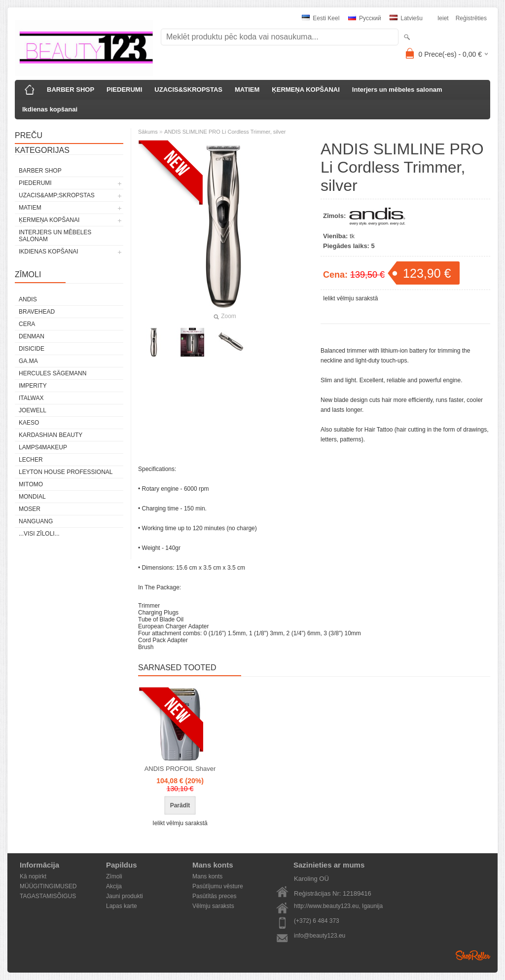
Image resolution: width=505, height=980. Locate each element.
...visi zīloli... (39, 534)
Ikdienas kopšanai (50, 109)
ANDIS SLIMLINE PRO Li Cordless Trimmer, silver (225, 132)
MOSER (30, 509)
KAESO (29, 423)
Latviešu (406, 18)
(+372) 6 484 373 (317, 921)
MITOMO (31, 484)
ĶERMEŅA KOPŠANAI (306, 90)
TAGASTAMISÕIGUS (48, 896)
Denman (32, 336)
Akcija (114, 886)
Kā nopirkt (33, 876)
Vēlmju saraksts (213, 906)
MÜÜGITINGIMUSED (48, 886)
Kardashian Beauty (51, 435)
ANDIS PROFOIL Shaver (180, 769)
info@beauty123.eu (320, 936)
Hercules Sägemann (53, 373)
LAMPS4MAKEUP (43, 447)
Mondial (32, 497)
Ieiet (443, 18)
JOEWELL (33, 410)
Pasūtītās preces (214, 896)
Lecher (31, 460)
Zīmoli (114, 876)
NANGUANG (36, 521)
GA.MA (28, 361)
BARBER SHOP (71, 90)
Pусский (365, 18)
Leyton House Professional (66, 472)
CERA (27, 324)
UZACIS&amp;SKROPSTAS (57, 195)
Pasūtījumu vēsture (218, 886)
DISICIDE (32, 349)
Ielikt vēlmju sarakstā (350, 298)
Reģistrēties (471, 18)
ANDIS (28, 299)
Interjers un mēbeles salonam (397, 90)
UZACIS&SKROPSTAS (188, 90)
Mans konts (207, 876)
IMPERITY (33, 386)
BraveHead (37, 312)
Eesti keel (321, 18)
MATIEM (247, 90)
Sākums (148, 132)
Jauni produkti (125, 896)
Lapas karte (122, 906)
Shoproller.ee (473, 955)
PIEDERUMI (124, 90)
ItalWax (31, 398)
